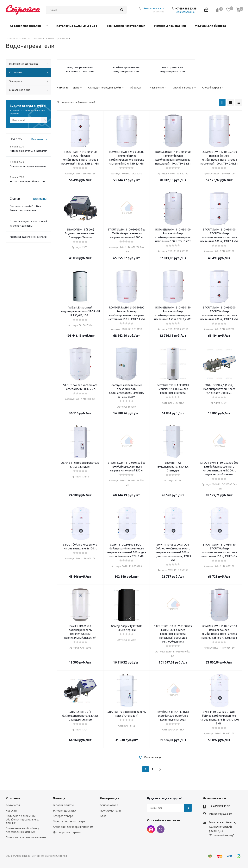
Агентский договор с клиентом (73, 827)
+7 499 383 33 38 (186, 9)
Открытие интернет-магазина (28, 166)
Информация (110, 798)
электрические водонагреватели (172, 69)
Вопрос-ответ (109, 805)
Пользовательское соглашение (26, 837)
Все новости (39, 139)
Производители (110, 811)
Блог (103, 816)
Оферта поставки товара (69, 821)
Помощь (59, 798)
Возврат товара (63, 816)
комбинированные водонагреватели (126, 69)
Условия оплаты (63, 805)
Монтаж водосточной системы (28, 237)
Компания (13, 798)
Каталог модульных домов (77, 26)
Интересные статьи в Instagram (28, 151)
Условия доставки (65, 811)
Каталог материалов (26, 26)
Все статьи (40, 199)
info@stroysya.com (221, 814)
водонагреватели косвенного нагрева (80, 69)
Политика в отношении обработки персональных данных (22, 819)
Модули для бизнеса (211, 26)
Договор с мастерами (67, 832)
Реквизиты (13, 805)
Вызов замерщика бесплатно (27, 181)
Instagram (151, 829)
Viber (161, 829)
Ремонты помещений (170, 26)
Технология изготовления (126, 26)
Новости (11, 811)
